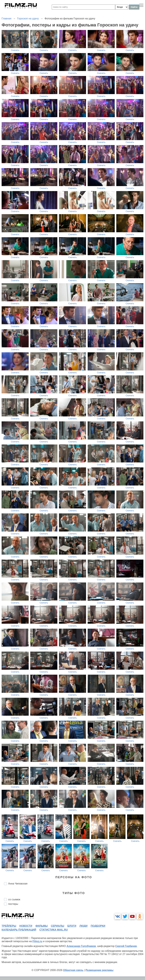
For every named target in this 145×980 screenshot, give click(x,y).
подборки (98, 926)
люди (83, 926)
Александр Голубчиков (81, 946)
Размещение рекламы (99, 970)
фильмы (41, 926)
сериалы (57, 926)
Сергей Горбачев (126, 946)
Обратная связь (73, 970)
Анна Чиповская (18, 884)
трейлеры (9, 926)
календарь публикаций (19, 930)
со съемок (14, 899)
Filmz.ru (37, 941)
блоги (72, 926)
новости (26, 926)
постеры (13, 904)
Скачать (15, 50)
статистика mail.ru (54, 930)
